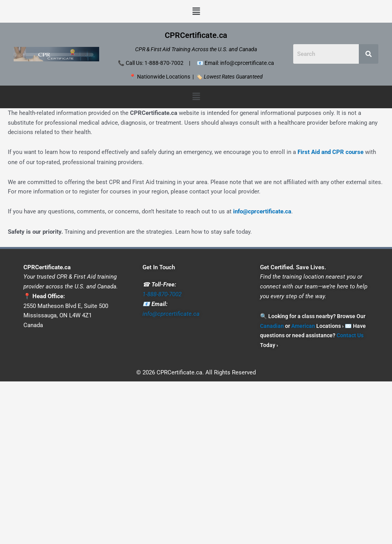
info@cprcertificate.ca (262, 211)
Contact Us (350, 335)
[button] (196, 11)
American (303, 326)
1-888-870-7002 (162, 294)
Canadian (272, 326)
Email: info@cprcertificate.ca (239, 63)
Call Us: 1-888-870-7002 (155, 63)
